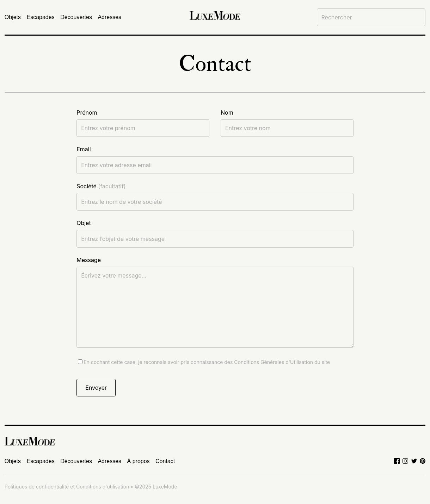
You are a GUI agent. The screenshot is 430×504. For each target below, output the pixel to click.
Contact (165, 461)
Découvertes (76, 17)
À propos (139, 461)
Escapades (41, 17)
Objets (13, 17)
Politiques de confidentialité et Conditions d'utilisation (67, 487)
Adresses (109, 17)
